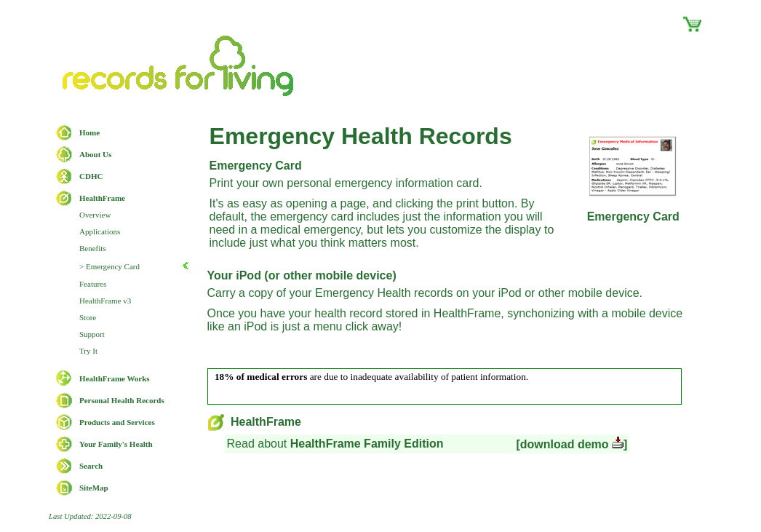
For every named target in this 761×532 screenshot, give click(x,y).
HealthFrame (254, 422)
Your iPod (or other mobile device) (302, 275)
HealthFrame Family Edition (367, 444)
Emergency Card (256, 166)
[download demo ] (571, 444)
